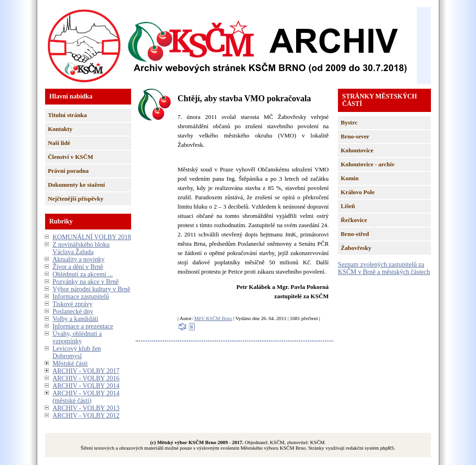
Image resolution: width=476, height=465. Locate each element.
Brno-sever (355, 136)
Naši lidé (59, 143)
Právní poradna (68, 171)
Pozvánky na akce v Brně (86, 282)
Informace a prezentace (83, 326)
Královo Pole (358, 192)
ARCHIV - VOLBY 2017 (86, 371)
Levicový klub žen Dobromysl (77, 352)
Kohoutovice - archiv (368, 164)
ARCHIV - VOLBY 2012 (86, 416)
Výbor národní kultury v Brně (91, 289)
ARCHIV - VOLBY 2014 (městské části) (86, 397)
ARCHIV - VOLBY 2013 (86, 408)
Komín (350, 178)
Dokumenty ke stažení (76, 185)
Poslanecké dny (73, 311)
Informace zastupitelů (81, 297)
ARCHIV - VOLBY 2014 (86, 386)
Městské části (70, 363)
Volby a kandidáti (76, 319)
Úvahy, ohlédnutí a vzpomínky (77, 337)
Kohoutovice (357, 150)
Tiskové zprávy (73, 304)
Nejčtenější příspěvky (76, 199)
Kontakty (60, 129)
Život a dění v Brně (78, 267)
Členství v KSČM (71, 157)
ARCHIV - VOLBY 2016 (86, 378)
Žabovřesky (356, 248)
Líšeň (348, 206)
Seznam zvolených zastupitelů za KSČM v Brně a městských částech (384, 268)
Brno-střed (355, 234)
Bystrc (349, 122)
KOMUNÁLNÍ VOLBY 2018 (92, 237)
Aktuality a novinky (79, 259)
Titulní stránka (67, 115)
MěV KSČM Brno (213, 318)
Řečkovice (354, 220)
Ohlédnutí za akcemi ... (83, 274)
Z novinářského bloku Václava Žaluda (81, 248)
